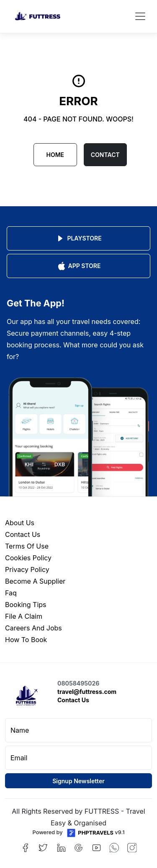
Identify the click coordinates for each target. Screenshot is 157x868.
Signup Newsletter (78, 781)
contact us (23, 534)
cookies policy (28, 558)
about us (20, 523)
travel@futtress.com (87, 692)
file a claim (24, 616)
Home (55, 155)
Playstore (78, 238)
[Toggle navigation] (140, 16)
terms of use (27, 546)
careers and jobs (33, 628)
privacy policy (27, 569)
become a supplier (35, 581)
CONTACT (105, 155)
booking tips (26, 605)
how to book (26, 640)
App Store (79, 266)
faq (11, 593)
